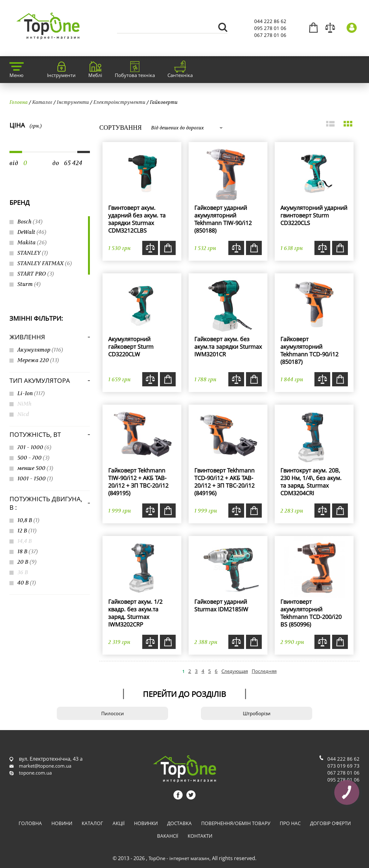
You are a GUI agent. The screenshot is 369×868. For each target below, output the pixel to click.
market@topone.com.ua (45, 766)
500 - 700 (33, 458)
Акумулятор (40, 350)
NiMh (24, 404)
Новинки (146, 823)
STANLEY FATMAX (45, 263)
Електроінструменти (119, 102)
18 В (28, 551)
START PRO (36, 273)
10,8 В (28, 520)
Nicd (23, 414)
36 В (23, 572)
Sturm (29, 284)
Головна (19, 102)
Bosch (30, 221)
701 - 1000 (34, 447)
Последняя (264, 671)
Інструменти (73, 102)
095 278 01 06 (270, 28)
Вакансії (168, 836)
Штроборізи (257, 713)
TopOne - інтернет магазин (179, 858)
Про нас (290, 823)
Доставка (179, 823)
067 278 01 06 (270, 35)
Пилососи (113, 713)
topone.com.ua (35, 773)
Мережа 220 (38, 360)
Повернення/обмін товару (236, 823)
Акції (119, 823)
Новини (62, 823)
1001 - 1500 (35, 478)
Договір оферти (330, 823)
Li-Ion (31, 393)
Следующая (235, 671)
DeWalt (32, 232)
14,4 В (25, 541)
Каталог (42, 102)
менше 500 (35, 468)
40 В (27, 583)
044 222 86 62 (270, 21)
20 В (27, 562)
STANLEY (33, 253)
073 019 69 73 (343, 766)
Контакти (200, 836)
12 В (27, 530)
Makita (32, 242)
